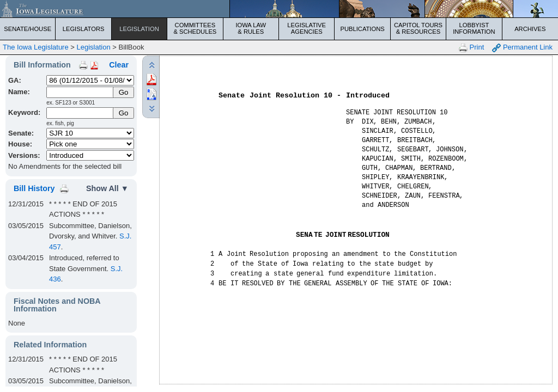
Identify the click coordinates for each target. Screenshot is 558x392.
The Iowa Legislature (36, 47)
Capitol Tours (418, 28)
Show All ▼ (107, 188)
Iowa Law (251, 28)
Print (471, 48)
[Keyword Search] (80, 113)
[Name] (80, 92)
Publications (362, 29)
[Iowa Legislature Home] (279, 9)
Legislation (139, 29)
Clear (119, 65)
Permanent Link (522, 48)
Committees (195, 28)
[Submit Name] (123, 92)
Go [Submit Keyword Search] (124, 113)
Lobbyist (474, 28)
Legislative (307, 28)
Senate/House (28, 29)
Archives (530, 29)
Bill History (34, 188)
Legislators (84, 29)
